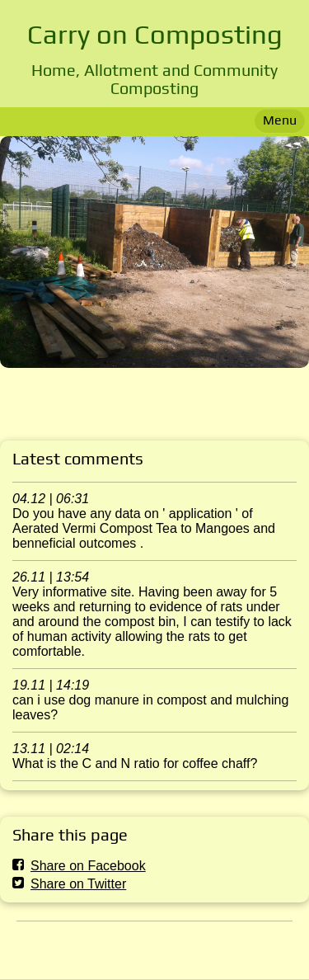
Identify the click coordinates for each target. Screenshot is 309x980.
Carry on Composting (155, 34)
